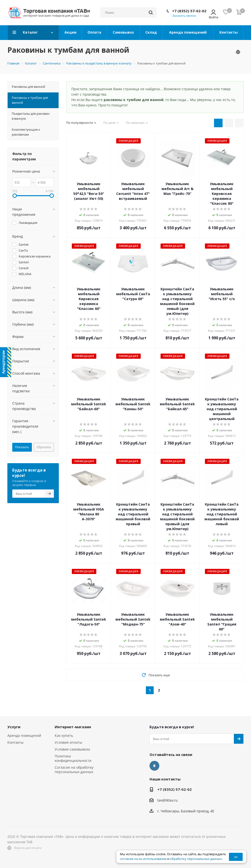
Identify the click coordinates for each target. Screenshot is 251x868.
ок (236, 857)
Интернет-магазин (73, 727)
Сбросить (44, 447)
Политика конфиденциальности (73, 758)
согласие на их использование (143, 859)
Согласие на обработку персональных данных (74, 770)
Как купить (64, 735)
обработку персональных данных (196, 859)
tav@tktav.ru (168, 800)
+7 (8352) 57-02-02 (189, 11)
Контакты (15, 742)
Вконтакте (154, 766)
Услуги (14, 727)
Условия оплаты (68, 742)
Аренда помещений (24, 735)
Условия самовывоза (72, 749)
